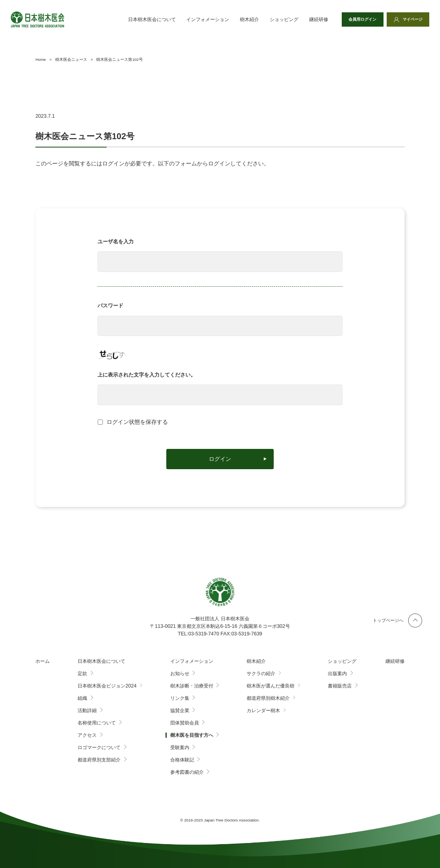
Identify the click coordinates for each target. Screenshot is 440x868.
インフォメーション (202, 19)
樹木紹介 (243, 19)
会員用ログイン (359, 19)
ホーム (43, 661)
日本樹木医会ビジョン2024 (107, 686)
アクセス (87, 735)
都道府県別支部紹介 (99, 760)
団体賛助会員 (185, 723)
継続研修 (312, 19)
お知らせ (180, 674)
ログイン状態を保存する (137, 422)
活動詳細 (87, 711)
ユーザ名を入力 (116, 242)
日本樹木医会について (146, 19)
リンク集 (180, 698)
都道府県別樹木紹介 (268, 698)
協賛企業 (180, 711)
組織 (82, 698)
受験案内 (180, 748)
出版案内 (337, 674)
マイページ (411, 19)
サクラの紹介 (261, 674)
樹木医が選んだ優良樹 (271, 686)
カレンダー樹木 (263, 711)
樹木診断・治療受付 (192, 686)
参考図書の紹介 (187, 772)
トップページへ (388, 620)
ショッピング (278, 19)
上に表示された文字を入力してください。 (147, 375)
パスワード (110, 306)
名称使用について (97, 723)
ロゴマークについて (99, 748)
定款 (82, 674)
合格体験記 (182, 760)
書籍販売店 (340, 686)
